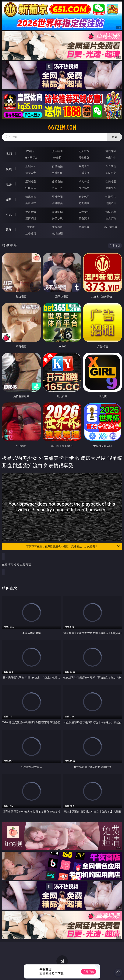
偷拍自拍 (57, 181)
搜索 (115, 137)
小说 (9, 215)
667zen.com (62, 127)
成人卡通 (84, 181)
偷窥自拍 (31, 197)
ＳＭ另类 (111, 173)
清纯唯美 (57, 203)
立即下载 (89, 972)
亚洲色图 (57, 197)
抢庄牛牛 (111, 157)
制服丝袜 (31, 188)
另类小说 (57, 218)
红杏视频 (31, 233)
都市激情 (31, 212)
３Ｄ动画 (111, 166)
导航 (9, 230)
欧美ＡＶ (84, 166)
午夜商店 (57, 227)
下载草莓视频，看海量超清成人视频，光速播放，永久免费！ (73, 546)
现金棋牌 (84, 157)
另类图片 (111, 203)
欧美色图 (84, 197)
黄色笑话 (84, 218)
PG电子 (31, 151)
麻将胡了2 (31, 157)
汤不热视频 (111, 227)
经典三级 (57, 188)
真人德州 (57, 151)
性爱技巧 (111, 218)
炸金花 (57, 157)
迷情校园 (31, 218)
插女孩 (31, 227)
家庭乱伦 (57, 212)
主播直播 (84, 173)
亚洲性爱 (31, 181)
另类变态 (111, 188)
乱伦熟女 (84, 188)
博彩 (9, 154)
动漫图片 (111, 197)
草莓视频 (84, 227)
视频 (9, 169)
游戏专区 (111, 151)
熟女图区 (84, 203)
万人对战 (84, 151)
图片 (9, 199)
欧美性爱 (111, 181)
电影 (9, 184)
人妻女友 (84, 212)
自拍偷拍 (57, 166)
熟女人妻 (31, 173)
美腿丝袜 (31, 203)
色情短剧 (57, 233)
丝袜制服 (57, 173)
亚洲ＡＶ (31, 166)
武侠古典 (111, 212)
